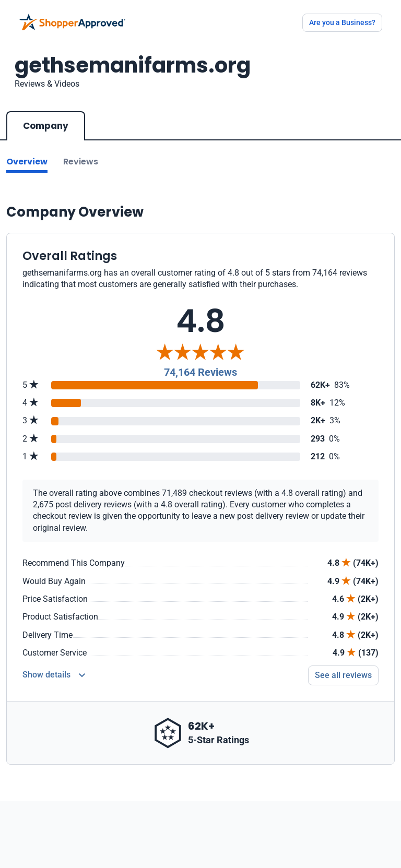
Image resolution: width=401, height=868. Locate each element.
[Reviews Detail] (54, 675)
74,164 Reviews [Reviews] (200, 372)
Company (46, 126)
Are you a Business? (342, 22)
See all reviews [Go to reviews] (343, 675)
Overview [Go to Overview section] (27, 162)
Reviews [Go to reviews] (81, 162)
